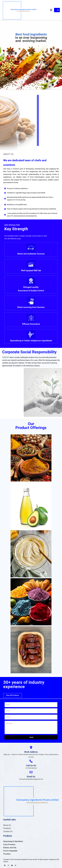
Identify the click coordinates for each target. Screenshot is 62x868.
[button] (51, 10)
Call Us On (31, 766)
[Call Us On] (31, 761)
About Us (7, 825)
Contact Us (8, 831)
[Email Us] (31, 772)
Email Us (31, 777)
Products (7, 828)
